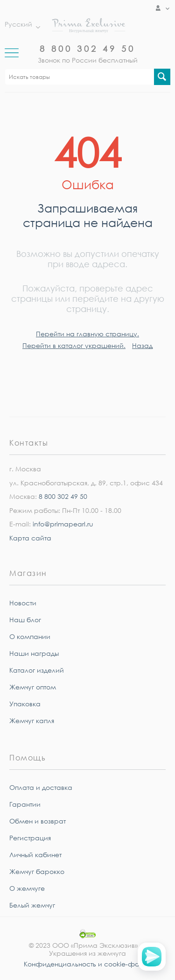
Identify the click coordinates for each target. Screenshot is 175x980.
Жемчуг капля (32, 721)
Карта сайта (30, 538)
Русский (20, 24)
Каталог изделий (37, 670)
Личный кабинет (35, 855)
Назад (142, 345)
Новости (23, 603)
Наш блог (25, 620)
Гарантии (25, 804)
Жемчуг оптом (33, 687)
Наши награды (34, 653)
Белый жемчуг (32, 905)
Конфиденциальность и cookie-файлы (88, 964)
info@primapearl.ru (63, 524)
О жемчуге (27, 888)
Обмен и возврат (38, 821)
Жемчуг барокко (37, 871)
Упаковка (25, 704)
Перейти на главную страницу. (87, 334)
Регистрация (30, 838)
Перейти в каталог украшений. (74, 345)
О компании (30, 636)
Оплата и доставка (41, 787)
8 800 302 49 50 (87, 49)
